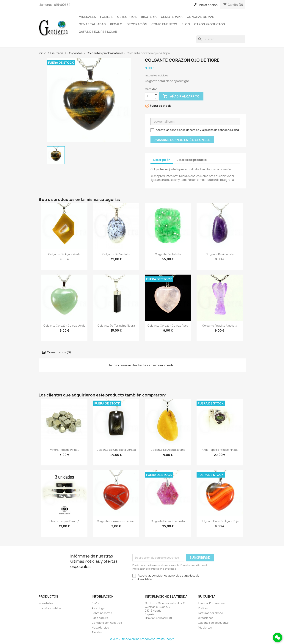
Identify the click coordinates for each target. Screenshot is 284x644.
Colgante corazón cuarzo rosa (168, 326)
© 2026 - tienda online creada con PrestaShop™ (142, 639)
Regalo (116, 24)
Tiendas (97, 632)
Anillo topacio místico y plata (220, 450)
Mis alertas (205, 628)
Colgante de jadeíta (168, 254)
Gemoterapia (172, 17)
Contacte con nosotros (107, 623)
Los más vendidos (50, 608)
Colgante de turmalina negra (116, 326)
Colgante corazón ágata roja (220, 521)
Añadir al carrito (181, 96)
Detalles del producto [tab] (192, 160)
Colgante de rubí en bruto (168, 521)
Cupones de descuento (213, 623)
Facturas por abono (211, 613)
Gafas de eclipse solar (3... (64, 521)
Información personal (212, 603)
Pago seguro (100, 618)
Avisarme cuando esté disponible (182, 140)
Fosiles (106, 17)
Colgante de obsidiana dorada (116, 450)
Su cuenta (207, 596)
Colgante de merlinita (116, 254)
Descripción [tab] (162, 160)
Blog (186, 24)
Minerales (87, 17)
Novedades (46, 603)
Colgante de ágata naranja (168, 450)
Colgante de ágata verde (64, 254)
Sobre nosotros (102, 613)
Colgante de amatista (220, 254)
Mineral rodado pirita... (64, 450)
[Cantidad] (149, 96)
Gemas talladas (92, 24)
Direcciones (206, 618)
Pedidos (203, 608)
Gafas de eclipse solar (98, 32)
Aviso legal (98, 608)
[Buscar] (221, 39)
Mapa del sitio (100, 628)
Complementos (164, 24)
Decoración (137, 24)
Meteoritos (127, 17)
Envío (95, 603)
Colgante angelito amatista (220, 326)
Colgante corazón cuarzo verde (64, 326)
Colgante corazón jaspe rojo (116, 521)
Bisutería (149, 17)
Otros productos (210, 24)
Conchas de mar (201, 17)
